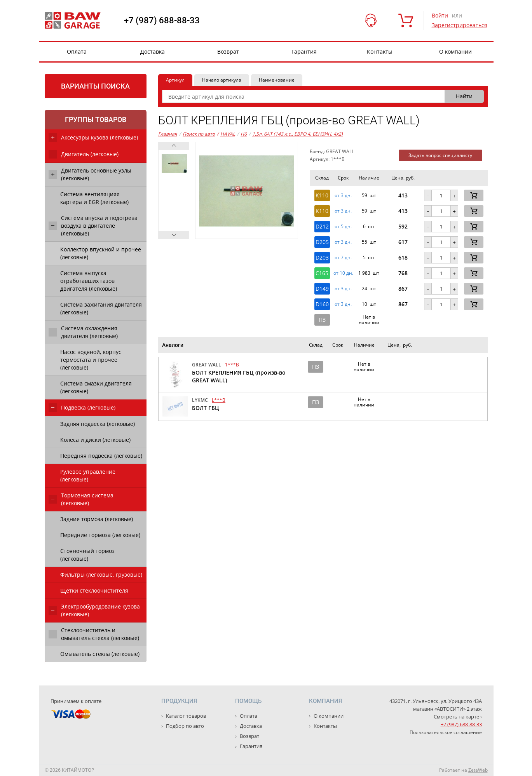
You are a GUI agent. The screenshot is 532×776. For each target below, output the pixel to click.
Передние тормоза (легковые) (100, 535)
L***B (219, 400)
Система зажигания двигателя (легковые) (101, 308)
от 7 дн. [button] (343, 258)
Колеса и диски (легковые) (95, 440)
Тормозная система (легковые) (87, 499)
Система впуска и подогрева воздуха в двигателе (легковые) (99, 226)
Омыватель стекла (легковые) (100, 654)
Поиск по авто (199, 134)
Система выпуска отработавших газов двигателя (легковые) (89, 281)
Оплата (77, 51)
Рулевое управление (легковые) (88, 475)
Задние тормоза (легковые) (97, 519)
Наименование (277, 80)
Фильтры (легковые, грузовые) (101, 575)
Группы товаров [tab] (96, 119)
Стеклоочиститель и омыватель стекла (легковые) (100, 634)
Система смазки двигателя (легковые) (96, 387)
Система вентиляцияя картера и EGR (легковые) (94, 198)
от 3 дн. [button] (343, 195)
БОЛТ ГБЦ (206, 408)
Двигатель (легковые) (90, 154)
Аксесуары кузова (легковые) (99, 137)
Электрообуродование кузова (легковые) (100, 610)
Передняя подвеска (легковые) (101, 456)
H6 (244, 134)
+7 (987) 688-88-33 (162, 21)
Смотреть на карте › (458, 717)
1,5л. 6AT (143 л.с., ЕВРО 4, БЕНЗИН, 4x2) (297, 134)
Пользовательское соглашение (446, 732)
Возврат (228, 51)
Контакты (380, 51)
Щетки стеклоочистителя (94, 590)
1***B (232, 365)
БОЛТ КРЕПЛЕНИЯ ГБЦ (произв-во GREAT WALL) (239, 376)
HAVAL (226, 134)
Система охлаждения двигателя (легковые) (89, 332)
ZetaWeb (478, 770)
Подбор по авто (184, 726)
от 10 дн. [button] (343, 273)
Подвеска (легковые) (88, 407)
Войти (440, 15)
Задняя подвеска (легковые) (98, 424)
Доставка (153, 51)
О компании (455, 51)
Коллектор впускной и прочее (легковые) (101, 253)
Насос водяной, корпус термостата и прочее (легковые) (91, 360)
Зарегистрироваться (460, 25)
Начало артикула (222, 80)
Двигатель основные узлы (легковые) (96, 174)
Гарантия (304, 51)
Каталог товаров (185, 716)
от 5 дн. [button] (343, 227)
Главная (168, 134)
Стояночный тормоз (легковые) (87, 555)
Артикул (175, 80)
